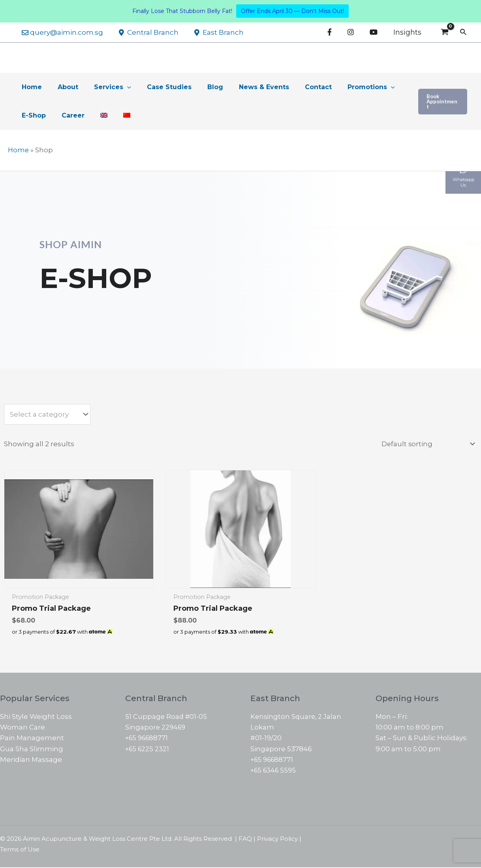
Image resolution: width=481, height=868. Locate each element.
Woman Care (23, 728)
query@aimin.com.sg (61, 32)
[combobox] (47, 414)
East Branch (213, 32)
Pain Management (32, 739)
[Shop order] (426, 444)
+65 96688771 (148, 739)
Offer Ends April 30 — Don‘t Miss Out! (292, 11)
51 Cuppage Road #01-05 (167, 717)
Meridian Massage (31, 760)
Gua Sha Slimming (32, 750)
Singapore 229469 (156, 728)
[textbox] (43, 414)
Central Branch (145, 32)
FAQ (245, 839)
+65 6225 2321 (148, 750)
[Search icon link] (464, 32)
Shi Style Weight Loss (36, 717)
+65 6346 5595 (275, 771)
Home (19, 150)
